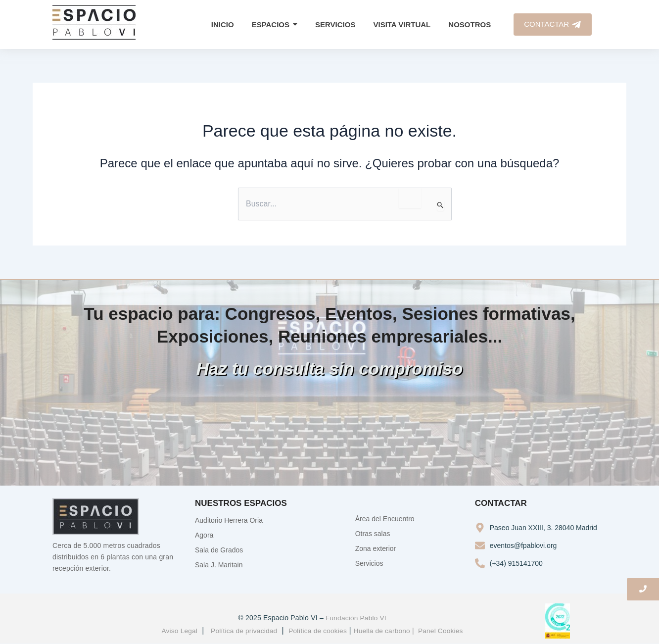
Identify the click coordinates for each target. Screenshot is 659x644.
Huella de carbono (383, 631)
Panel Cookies (443, 631)
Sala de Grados (219, 550)
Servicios (369, 563)
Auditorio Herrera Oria (229, 520)
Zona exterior (376, 548)
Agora (204, 535)
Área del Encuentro (385, 519)
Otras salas (373, 534)
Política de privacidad (242, 631)
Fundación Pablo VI (356, 618)
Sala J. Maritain (219, 565)
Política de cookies (318, 631)
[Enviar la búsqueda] (441, 205)
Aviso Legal (177, 631)
